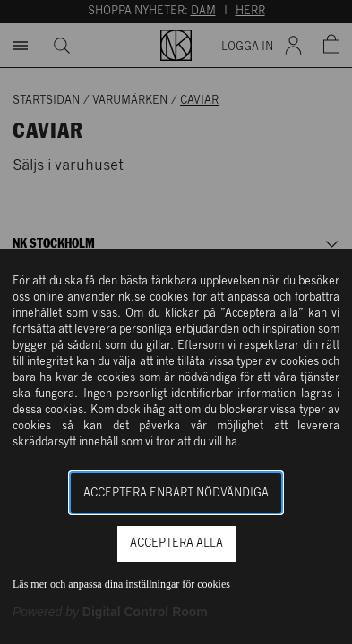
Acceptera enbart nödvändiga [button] (176, 493)
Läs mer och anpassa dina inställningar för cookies (121, 584)
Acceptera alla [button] (176, 543)
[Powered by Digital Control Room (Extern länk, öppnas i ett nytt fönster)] (110, 612)
